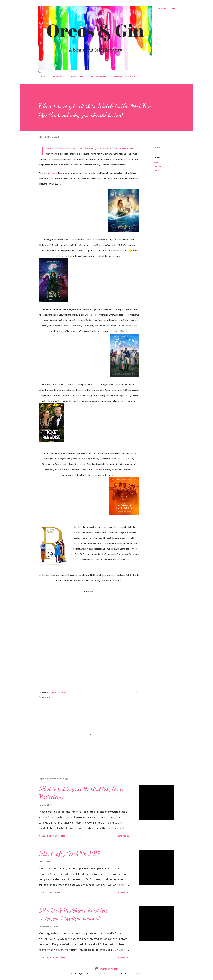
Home (41, 76)
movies (157, 170)
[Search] (162, 8)
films (156, 162)
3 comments (54, 893)
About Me (56, 76)
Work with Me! (75, 76)
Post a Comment (56, 836)
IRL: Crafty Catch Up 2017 (69, 854)
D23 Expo (52, 173)
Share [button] (157, 147)
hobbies (157, 166)
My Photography (97, 76)
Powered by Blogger (106, 969)
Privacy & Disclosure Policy (125, 76)
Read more (123, 836)
